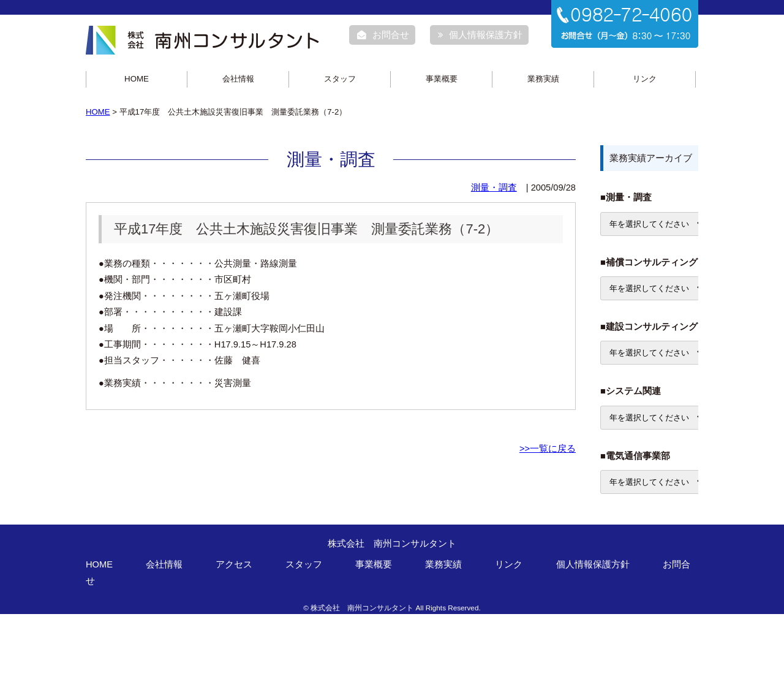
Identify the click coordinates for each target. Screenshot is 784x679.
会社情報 (238, 79)
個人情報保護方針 (480, 35)
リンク (645, 79)
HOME (137, 79)
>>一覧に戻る (548, 449)
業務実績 (543, 79)
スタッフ (340, 79)
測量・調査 (494, 188)
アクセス (234, 564)
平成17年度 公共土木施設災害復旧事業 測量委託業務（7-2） (306, 229)
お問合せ (383, 35)
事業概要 (442, 79)
